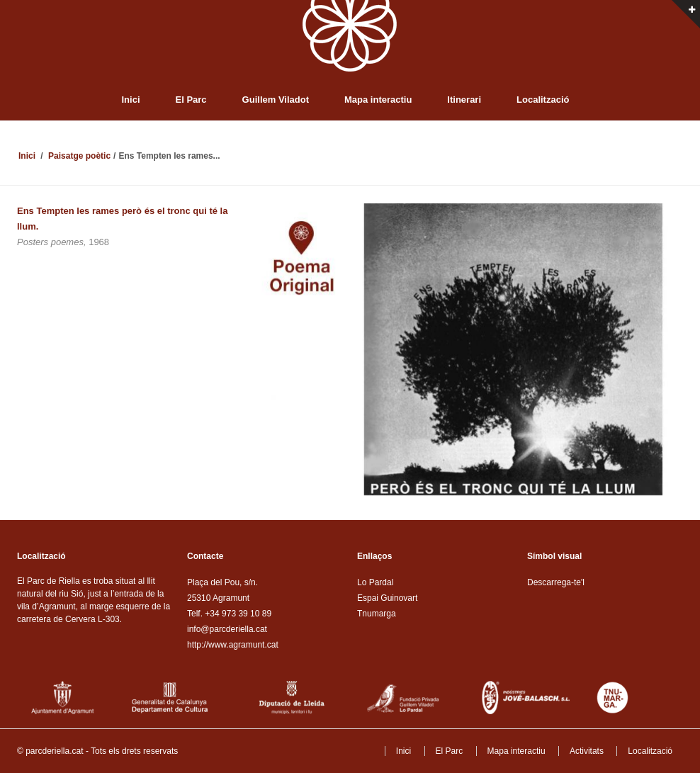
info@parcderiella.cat (227, 629)
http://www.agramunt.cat (233, 645)
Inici (131, 100)
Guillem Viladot (276, 100)
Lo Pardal (375, 582)
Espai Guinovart (387, 598)
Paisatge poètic (79, 156)
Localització (543, 100)
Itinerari (464, 100)
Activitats (587, 751)
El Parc (191, 100)
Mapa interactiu (378, 100)
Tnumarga (377, 614)
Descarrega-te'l (556, 582)
